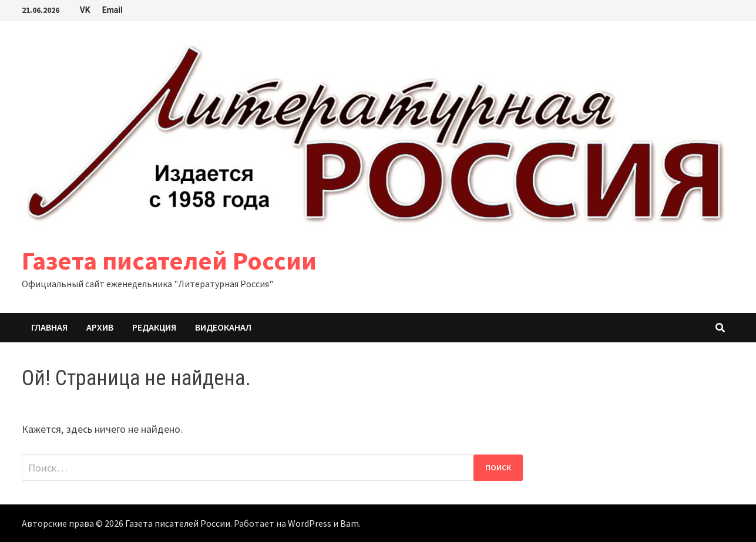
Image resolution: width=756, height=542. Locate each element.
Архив (100, 327)
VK (85, 10)
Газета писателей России (169, 260)
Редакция (154, 327)
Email (112, 10)
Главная (49, 327)
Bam (350, 523)
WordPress (310, 523)
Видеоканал (223, 327)
